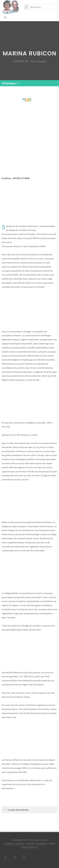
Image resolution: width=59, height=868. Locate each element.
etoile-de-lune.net (29, 847)
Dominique (42, 843)
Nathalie (30, 843)
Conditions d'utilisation (14, 843)
